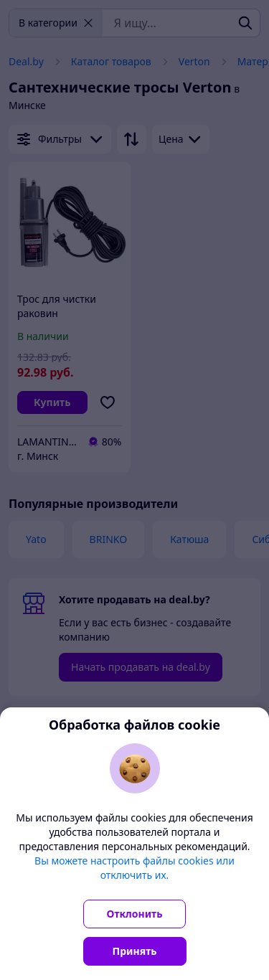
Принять (135, 951)
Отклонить (135, 914)
